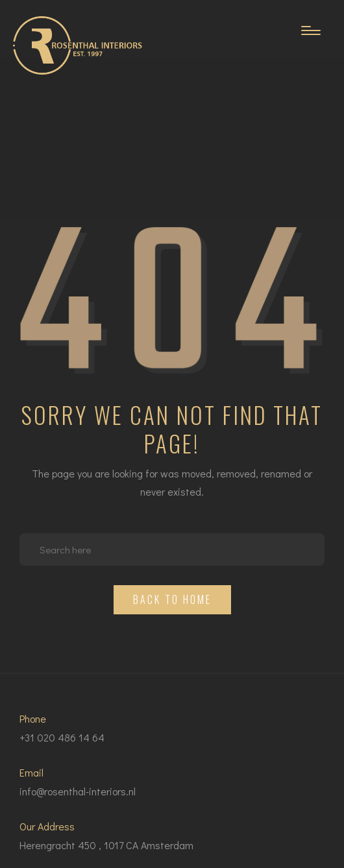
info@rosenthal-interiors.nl (78, 791)
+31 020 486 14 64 (62, 737)
